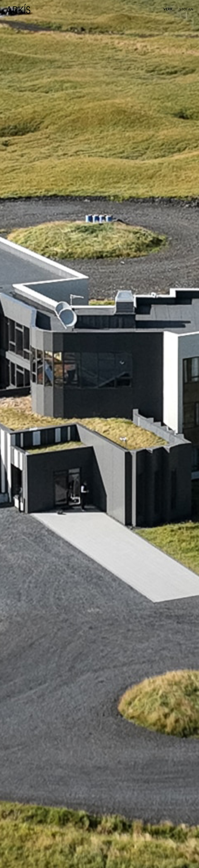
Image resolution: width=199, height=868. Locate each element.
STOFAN (186, 10)
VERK (168, 9)
